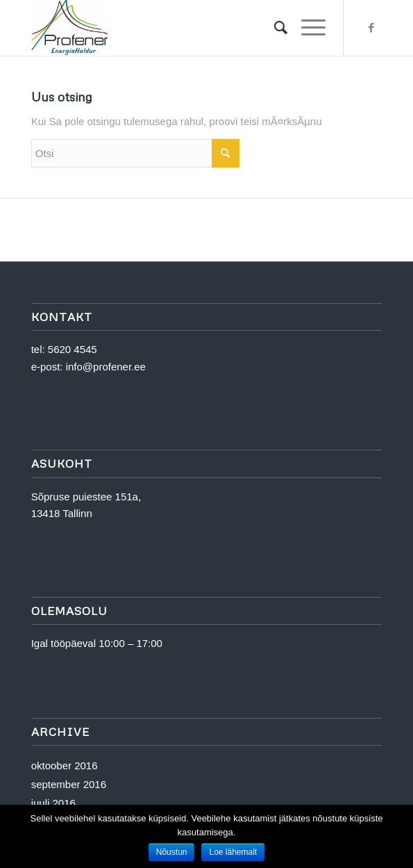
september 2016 (69, 784)
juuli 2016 (53, 803)
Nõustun (172, 852)
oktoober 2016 (65, 765)
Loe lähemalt (233, 852)
